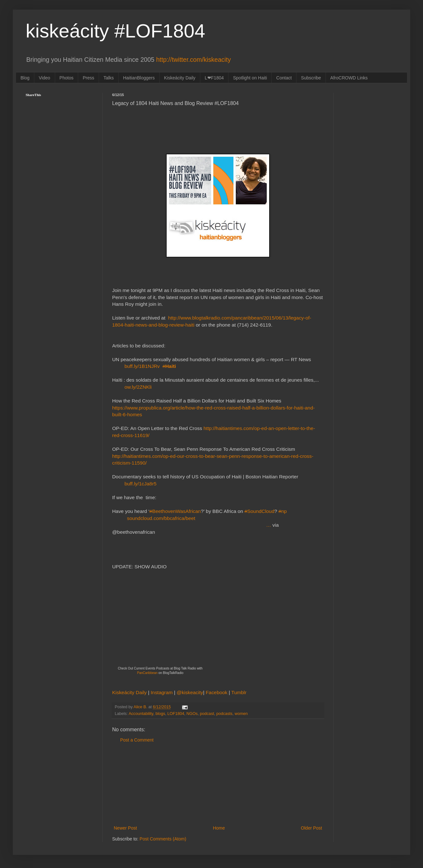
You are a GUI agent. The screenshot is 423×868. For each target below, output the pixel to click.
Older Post (311, 828)
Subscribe (311, 78)
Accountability (141, 714)
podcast (207, 714)
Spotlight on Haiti (250, 78)
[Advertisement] (218, 784)
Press (88, 78)
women (241, 714)
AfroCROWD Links (349, 78)
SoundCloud (259, 511)
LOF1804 (176, 714)
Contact (284, 78)
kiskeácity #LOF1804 (115, 31)
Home (219, 828)
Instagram (162, 692)
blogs (160, 714)
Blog (25, 78)
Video (45, 78)
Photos (67, 78)
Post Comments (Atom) (163, 839)
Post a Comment (137, 740)
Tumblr (239, 692)
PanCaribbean (147, 673)
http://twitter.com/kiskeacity (193, 60)
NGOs (192, 714)
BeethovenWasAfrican (175, 511)
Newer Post (125, 828)
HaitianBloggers (139, 78)
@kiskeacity (190, 692)
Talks (109, 78)
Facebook (217, 692)
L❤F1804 (214, 78)
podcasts (224, 714)
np (283, 511)
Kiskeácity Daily (180, 78)
